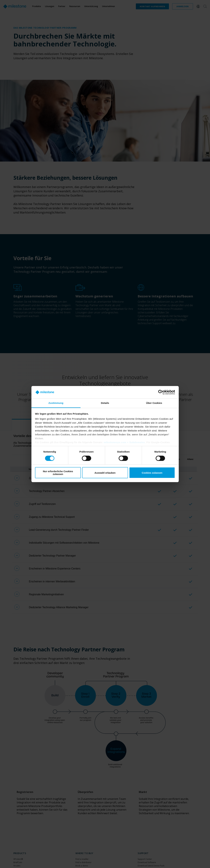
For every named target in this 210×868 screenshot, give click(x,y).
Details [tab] (105, 403)
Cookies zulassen (152, 473)
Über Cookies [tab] (154, 403)
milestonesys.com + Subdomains (124, 442)
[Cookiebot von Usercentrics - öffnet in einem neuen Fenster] (161, 392)
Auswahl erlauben (105, 473)
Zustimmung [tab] (56, 403)
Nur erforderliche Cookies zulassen (58, 473)
